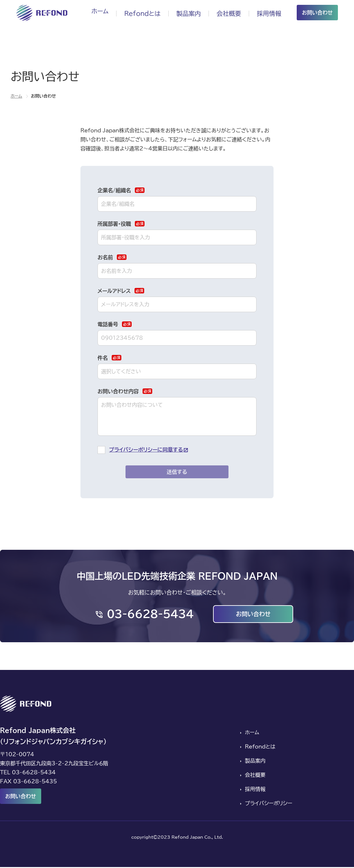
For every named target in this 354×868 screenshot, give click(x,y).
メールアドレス (121, 291)
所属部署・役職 (121, 224)
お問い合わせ (317, 13)
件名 (109, 358)
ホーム (93, 13)
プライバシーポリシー (268, 805)
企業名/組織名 (121, 190)
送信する (177, 472)
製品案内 (185, 13)
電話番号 (115, 324)
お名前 (112, 257)
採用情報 (268, 13)
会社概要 (227, 13)
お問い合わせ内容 (125, 391)
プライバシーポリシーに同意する (146, 450)
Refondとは (137, 13)
